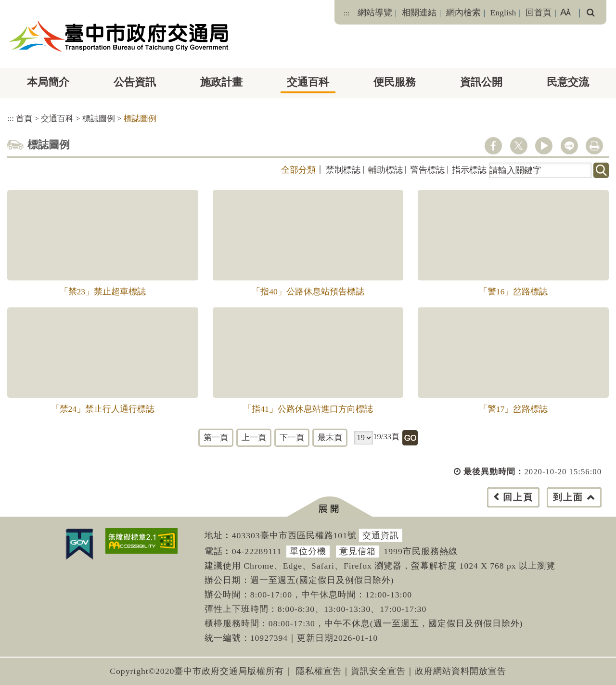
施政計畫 (221, 82)
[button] (329, 507)
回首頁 (539, 13)
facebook (493, 146)
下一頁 (292, 438)
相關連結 (419, 13)
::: (346, 13)
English (503, 13)
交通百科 (308, 82)
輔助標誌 (385, 170)
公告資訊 (135, 82)
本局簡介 (48, 82)
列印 (594, 146)
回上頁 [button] (518, 497)
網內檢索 (463, 13)
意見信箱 (358, 551)
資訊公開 (481, 82)
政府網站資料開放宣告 (461, 671)
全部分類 (298, 170)
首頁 (24, 119)
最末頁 (330, 438)
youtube (544, 146)
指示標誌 (469, 170)
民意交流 (568, 82)
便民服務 (395, 82)
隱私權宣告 (319, 671)
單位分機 (308, 551)
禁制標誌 (343, 170)
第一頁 (216, 438)
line (569, 146)
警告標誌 (427, 170)
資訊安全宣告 (378, 671)
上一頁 (254, 438)
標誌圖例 (99, 119)
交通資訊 (381, 535)
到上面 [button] (568, 497)
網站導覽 (375, 13)
